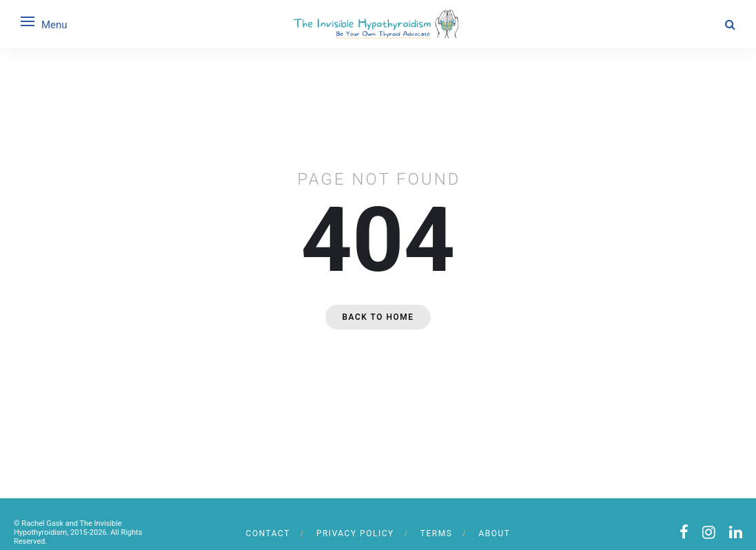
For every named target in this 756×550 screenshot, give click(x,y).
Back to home (378, 317)
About (494, 533)
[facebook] (684, 532)
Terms (436, 533)
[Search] (730, 24)
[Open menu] (28, 21)
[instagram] (709, 532)
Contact (268, 533)
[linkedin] (736, 532)
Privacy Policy (355, 533)
